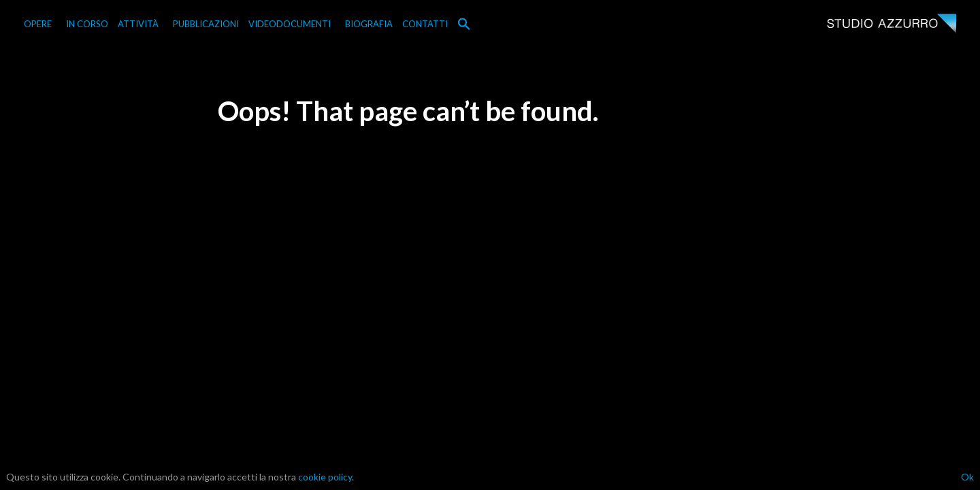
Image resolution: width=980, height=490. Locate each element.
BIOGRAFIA (369, 24)
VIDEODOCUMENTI (290, 24)
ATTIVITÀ (138, 24)
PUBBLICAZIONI (206, 24)
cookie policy (325, 477)
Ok (967, 477)
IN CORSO (87, 24)
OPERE (38, 24)
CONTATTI (425, 24)
